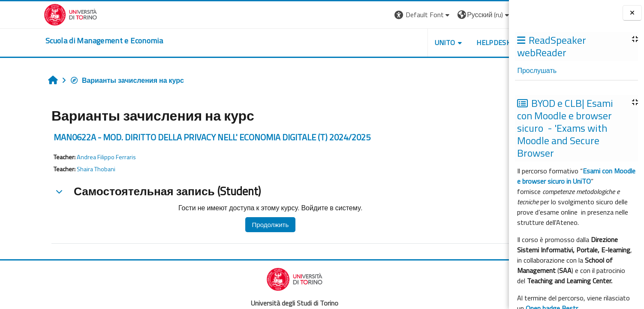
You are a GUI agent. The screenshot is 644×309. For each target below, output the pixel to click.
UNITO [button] (405, 42)
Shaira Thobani (57, 169)
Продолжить (231, 225)
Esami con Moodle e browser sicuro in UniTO (576, 176)
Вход (491, 15)
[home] (64, 41)
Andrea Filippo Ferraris (67, 157)
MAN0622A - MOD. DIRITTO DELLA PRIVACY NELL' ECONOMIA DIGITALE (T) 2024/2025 (173, 137)
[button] (383, 15)
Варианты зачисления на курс (87, 80)
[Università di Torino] (31, 14)
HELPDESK (454, 42)
